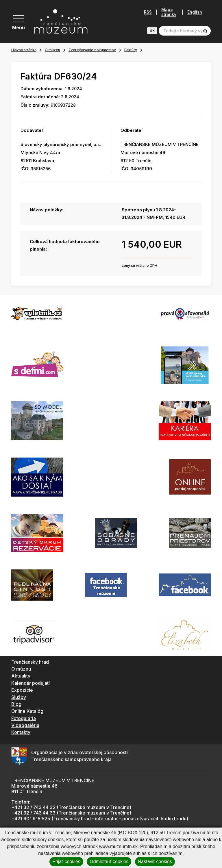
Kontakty (21, 732)
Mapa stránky (169, 12)
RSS (148, 12)
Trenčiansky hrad (30, 662)
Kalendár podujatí (30, 683)
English (195, 12)
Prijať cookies (66, 861)
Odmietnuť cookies (109, 861)
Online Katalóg (27, 711)
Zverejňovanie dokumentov (92, 50)
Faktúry (131, 50)
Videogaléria (25, 725)
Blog (16, 704)
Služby (19, 697)
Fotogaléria (24, 718)
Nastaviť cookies (155, 861)
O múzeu (52, 50)
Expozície (22, 690)
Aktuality (21, 676)
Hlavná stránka (24, 50)
